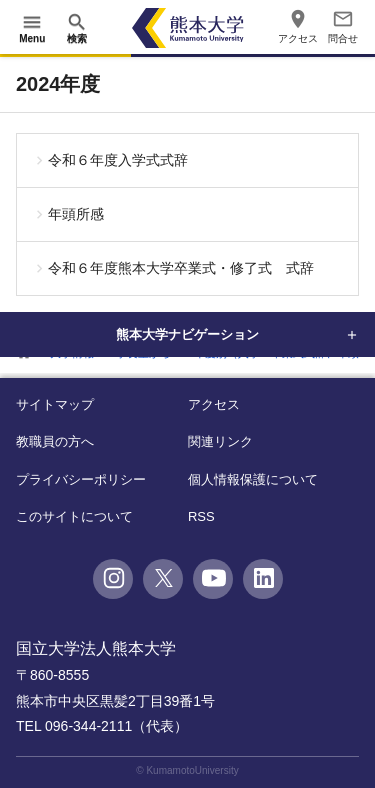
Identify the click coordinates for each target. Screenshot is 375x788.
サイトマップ (55, 404)
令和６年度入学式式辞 (118, 160)
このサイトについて (74, 516)
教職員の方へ (55, 441)
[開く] (32, 28)
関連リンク (220, 441)
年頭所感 (76, 214)
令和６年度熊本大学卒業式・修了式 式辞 (181, 268)
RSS (201, 516)
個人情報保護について (253, 479)
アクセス (214, 404)
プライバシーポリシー (81, 479)
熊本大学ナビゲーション (188, 334)
